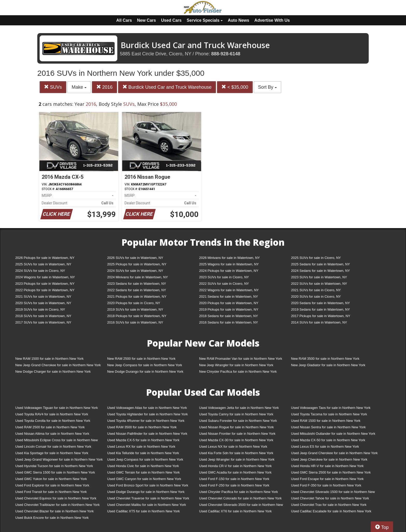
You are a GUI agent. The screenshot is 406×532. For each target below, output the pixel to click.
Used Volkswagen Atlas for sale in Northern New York (147, 408)
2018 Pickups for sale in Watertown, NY (137, 316)
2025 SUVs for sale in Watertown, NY (43, 264)
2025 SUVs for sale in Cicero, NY (316, 258)
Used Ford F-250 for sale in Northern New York (234, 485)
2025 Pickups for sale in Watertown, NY (137, 264)
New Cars (146, 20)
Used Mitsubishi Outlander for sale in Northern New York (333, 434)
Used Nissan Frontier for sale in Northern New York (237, 434)
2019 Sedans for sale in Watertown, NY (320, 309)
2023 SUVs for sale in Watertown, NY (319, 277)
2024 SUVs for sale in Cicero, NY (40, 271)
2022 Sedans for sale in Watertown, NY (137, 290)
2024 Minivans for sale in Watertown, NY (137, 277)
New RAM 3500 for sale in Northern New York (325, 359)
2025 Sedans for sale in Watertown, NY (320, 264)
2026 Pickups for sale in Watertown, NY (45, 258)
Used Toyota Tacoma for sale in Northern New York (329, 414)
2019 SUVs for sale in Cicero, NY (40, 309)
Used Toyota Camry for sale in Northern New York (236, 414)
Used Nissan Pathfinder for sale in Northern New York (147, 434)
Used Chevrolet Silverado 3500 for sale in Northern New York (241, 506)
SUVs (53, 87)
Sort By (267, 87)
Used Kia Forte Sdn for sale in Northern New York (236, 453)
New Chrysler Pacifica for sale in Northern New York (238, 372)
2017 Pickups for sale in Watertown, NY (321, 316)
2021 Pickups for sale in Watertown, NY (137, 297)
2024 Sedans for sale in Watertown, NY (320, 271)
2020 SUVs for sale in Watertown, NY (43, 303)
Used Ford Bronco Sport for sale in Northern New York (148, 485)
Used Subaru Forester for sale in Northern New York (238, 421)
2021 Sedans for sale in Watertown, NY (229, 297)
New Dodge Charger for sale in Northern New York (53, 372)
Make (79, 87)
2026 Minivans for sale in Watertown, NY (229, 258)
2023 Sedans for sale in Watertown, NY (137, 284)
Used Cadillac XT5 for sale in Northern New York (143, 511)
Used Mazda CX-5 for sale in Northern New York (143, 440)
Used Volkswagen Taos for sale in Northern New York (331, 408)
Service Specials (205, 20)
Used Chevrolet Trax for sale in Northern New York (329, 505)
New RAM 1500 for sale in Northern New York (49, 359)
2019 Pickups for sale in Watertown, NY (229, 309)
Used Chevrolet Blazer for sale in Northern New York (55, 511)
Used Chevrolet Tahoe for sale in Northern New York (330, 498)
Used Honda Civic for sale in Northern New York (143, 466)
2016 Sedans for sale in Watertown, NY (229, 322)
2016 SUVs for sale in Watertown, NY (135, 322)
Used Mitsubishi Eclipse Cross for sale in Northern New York (57, 441)
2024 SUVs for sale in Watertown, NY (135, 271)
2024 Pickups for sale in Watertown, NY (229, 271)
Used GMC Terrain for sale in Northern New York (143, 472)
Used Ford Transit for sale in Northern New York (51, 492)
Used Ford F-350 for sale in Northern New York (326, 485)
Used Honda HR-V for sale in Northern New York (327, 466)
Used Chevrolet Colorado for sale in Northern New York (240, 498)
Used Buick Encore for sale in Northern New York (52, 518)
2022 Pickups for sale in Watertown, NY (45, 290)
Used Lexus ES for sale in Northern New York (325, 447)
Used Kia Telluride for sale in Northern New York (143, 453)
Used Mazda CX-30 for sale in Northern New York (236, 440)
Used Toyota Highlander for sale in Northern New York (147, 414)
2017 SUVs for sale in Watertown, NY (43, 322)
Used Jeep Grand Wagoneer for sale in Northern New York (59, 459)
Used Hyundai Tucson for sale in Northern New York (54, 466)
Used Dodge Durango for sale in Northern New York (146, 492)
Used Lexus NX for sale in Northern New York (233, 447)
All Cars (124, 20)
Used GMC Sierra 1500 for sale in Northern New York (55, 472)
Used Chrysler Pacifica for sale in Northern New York (238, 492)
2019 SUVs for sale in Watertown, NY (135, 309)
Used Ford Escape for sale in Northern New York (327, 479)
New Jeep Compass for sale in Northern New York (145, 365)
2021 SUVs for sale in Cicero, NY (316, 290)
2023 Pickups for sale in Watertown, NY (45, 284)
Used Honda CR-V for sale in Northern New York (235, 466)
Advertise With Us (272, 20)
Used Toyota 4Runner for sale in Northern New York (146, 421)
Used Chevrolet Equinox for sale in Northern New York (56, 498)
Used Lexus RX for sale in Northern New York (141, 447)
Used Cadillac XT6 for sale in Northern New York (235, 511)
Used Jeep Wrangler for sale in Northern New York (237, 459)
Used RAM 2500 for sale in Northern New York (50, 427)
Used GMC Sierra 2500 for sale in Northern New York (331, 472)
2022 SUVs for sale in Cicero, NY (224, 284)
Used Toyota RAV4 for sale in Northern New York (52, 414)
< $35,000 (235, 87)
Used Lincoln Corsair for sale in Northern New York (53, 447)
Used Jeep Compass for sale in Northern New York (145, 459)
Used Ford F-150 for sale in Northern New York (234, 479)
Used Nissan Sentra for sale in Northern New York (328, 427)
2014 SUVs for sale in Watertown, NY (319, 322)
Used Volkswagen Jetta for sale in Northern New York (239, 408)
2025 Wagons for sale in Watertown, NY (229, 264)
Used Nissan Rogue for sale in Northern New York (236, 427)
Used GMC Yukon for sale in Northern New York (51, 479)
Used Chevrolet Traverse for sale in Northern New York (148, 498)
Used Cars (171, 20)
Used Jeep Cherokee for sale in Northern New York (329, 459)
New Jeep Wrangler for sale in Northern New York (236, 365)
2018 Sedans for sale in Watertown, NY (229, 316)
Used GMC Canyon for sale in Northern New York (144, 479)
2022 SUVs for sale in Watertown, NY (319, 284)
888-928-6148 (226, 54)
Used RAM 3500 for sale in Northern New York (142, 427)
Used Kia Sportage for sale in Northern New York (52, 453)
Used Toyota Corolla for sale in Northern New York (53, 421)
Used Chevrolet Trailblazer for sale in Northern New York (57, 505)
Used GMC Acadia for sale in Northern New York (235, 472)
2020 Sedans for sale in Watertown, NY (320, 303)
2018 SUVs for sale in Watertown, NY (43, 316)
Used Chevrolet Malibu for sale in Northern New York (147, 505)
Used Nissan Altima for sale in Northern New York (52, 434)
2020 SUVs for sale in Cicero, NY (316, 297)
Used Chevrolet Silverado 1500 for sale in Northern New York (333, 493)
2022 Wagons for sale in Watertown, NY (229, 290)
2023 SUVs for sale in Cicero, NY (224, 277)
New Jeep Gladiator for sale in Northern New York (328, 365)
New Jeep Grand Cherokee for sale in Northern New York (58, 365)
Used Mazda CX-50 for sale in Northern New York (328, 440)
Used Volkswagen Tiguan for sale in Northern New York (57, 408)
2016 (104, 87)
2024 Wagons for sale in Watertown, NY (45, 277)
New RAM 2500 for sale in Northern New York (141, 359)
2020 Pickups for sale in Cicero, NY (134, 303)
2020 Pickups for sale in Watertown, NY (229, 303)
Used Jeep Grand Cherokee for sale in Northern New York (334, 453)
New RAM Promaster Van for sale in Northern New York (241, 359)
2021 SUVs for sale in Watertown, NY (43, 297)
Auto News (239, 20)
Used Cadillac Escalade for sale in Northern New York (331, 511)
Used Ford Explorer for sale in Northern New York (52, 485)
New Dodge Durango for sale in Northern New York (145, 372)
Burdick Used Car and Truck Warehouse (167, 87)
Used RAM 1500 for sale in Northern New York (326, 421)
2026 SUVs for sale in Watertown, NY (135, 258)
